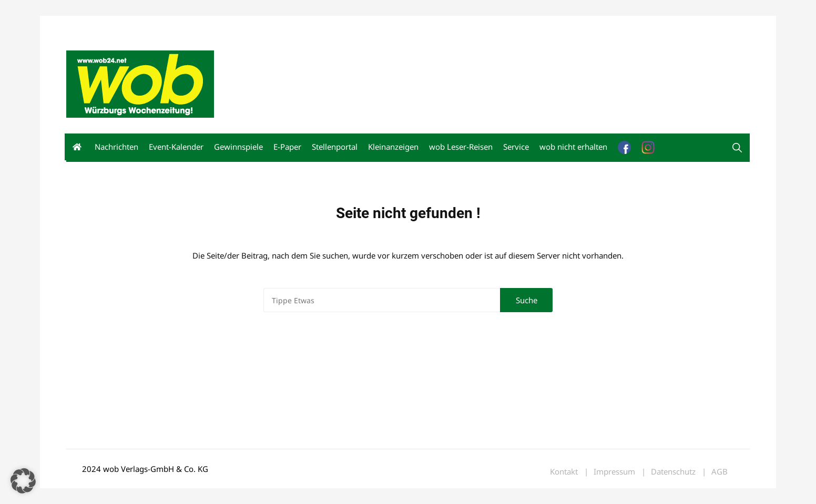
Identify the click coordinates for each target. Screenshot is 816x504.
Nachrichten (116, 147)
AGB (720, 472)
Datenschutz (673, 472)
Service (516, 147)
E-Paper (287, 147)
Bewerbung (263, 25)
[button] (23, 481)
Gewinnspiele (238, 147)
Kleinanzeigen (393, 147)
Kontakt (186, 25)
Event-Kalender (176, 147)
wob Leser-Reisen (461, 147)
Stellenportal (335, 147)
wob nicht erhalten (139, 25)
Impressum (222, 25)
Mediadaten (85, 25)
